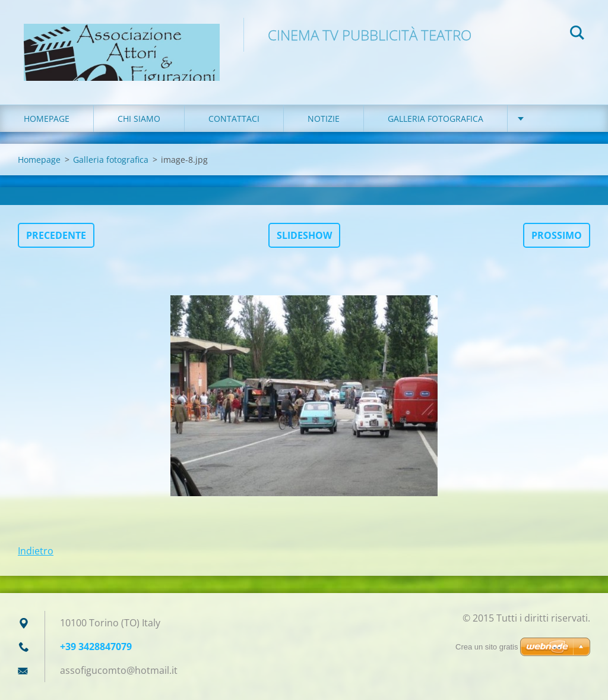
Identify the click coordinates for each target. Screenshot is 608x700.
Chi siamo (139, 119)
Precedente (56, 235)
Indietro (36, 551)
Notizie (324, 119)
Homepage (47, 119)
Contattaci (234, 119)
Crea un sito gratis (487, 647)
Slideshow (304, 235)
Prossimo (557, 235)
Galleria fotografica (436, 119)
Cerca (577, 34)
